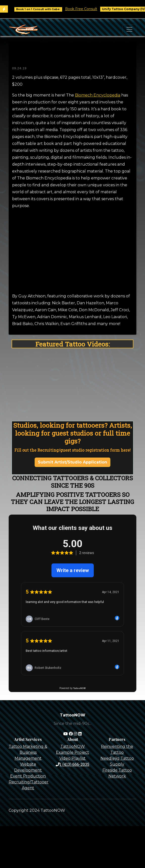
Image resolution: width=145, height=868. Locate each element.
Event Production (28, 776)
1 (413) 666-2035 (72, 764)
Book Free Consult (84, 9)
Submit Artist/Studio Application (72, 462)
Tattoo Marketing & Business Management (28, 752)
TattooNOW (73, 746)
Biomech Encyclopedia (98, 95)
